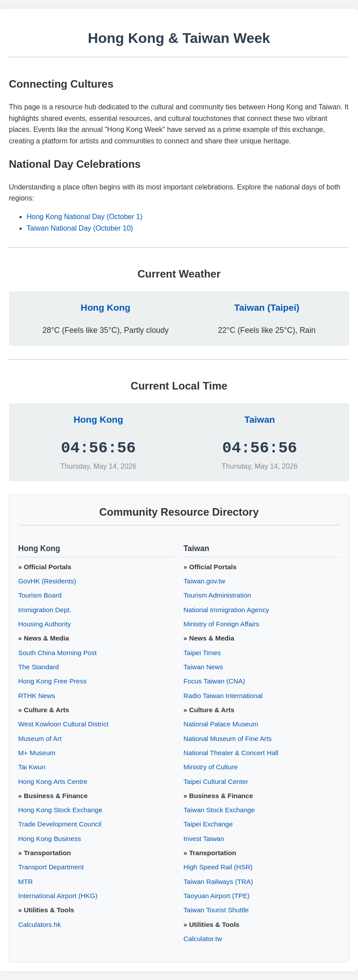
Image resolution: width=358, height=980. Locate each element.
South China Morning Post (57, 653)
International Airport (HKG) (58, 896)
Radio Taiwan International (223, 696)
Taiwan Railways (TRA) (218, 882)
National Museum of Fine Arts (228, 739)
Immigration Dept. (45, 610)
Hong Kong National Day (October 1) (84, 217)
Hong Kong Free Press (53, 681)
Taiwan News (203, 667)
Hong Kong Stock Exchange (60, 810)
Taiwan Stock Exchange (219, 810)
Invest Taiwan (204, 839)
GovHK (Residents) (47, 581)
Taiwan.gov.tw (204, 581)
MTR (25, 882)
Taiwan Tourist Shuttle (216, 910)
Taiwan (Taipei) (267, 307)
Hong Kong (105, 307)
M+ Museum (37, 753)
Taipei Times (202, 653)
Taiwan (260, 419)
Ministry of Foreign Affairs (221, 624)
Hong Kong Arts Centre (53, 781)
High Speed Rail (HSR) (218, 867)
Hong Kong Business (50, 839)
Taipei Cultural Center (216, 781)
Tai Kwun (32, 767)
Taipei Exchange (208, 824)
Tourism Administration (217, 595)
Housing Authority (45, 624)
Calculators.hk (39, 924)
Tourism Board (40, 595)
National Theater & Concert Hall (231, 753)
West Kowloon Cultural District (63, 724)
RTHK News (37, 696)
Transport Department (51, 867)
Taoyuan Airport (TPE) (216, 896)
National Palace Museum (221, 724)
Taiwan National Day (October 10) (80, 228)
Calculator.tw (203, 939)
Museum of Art (40, 739)
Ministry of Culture (210, 767)
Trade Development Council (60, 824)
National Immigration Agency (226, 610)
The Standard (39, 667)
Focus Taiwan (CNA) (214, 681)
